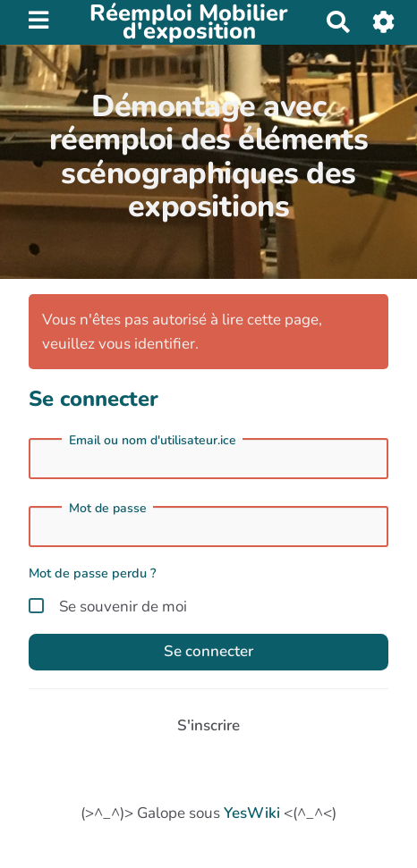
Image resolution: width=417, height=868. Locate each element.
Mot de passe (108, 509)
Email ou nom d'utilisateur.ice (153, 441)
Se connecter (208, 651)
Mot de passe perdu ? (93, 573)
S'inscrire (208, 725)
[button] (384, 22)
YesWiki (252, 813)
